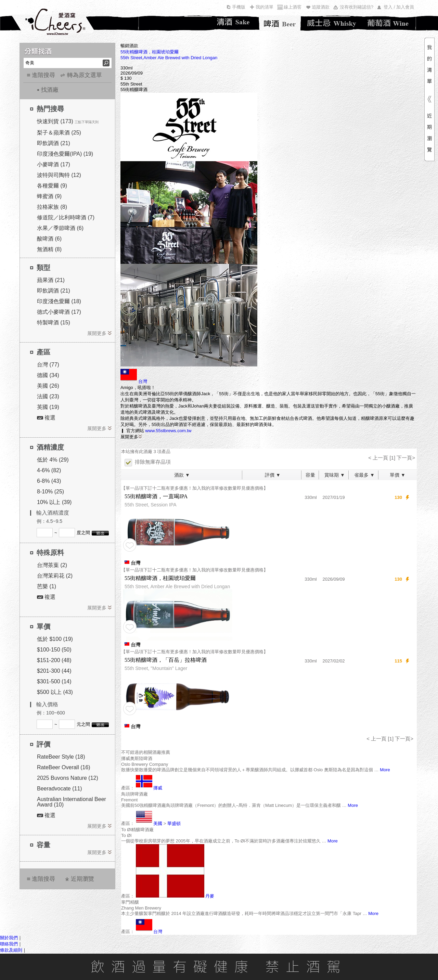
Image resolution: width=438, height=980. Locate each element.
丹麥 (210, 896)
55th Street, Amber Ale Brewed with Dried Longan (177, 586)
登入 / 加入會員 (399, 7)
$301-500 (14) (54, 681)
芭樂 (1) (47, 586)
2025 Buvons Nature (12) (68, 778)
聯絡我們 (9, 944)
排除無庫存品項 (148, 462)
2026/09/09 (333, 579)
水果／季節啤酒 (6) (60, 228)
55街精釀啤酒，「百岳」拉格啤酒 (166, 660)
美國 (158, 823)
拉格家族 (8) (52, 207)
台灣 (143, 381)
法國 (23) (48, 396)
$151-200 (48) (54, 660)
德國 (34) (48, 375)
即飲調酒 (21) (54, 143)
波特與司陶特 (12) (59, 175)
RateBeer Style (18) (61, 757)
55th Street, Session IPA (151, 505)
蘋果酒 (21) (51, 280)
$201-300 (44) (54, 671)
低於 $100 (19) (55, 639)
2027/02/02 (333, 661)
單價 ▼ (398, 475)
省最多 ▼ (364, 475)
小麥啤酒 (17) (54, 164)
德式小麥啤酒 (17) (59, 312)
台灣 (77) (48, 365)
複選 (46, 418)
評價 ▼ (273, 475)
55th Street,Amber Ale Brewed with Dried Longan (169, 58)
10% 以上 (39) (54, 502)
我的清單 (265, 7)
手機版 (239, 7)
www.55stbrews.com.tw (168, 431)
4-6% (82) (49, 470)
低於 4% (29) (53, 460)
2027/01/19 (333, 497)
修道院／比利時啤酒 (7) (66, 217)
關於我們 (9, 938)
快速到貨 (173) (55, 121)
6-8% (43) (49, 481)
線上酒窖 (293, 7)
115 (398, 661)
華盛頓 (174, 823)
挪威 (158, 788)
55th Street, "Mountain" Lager (156, 668)
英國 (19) (48, 407)
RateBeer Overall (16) (64, 767)
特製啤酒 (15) (54, 323)
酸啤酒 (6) (49, 239)
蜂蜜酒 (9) (49, 196)
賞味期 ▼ (335, 475)
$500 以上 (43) (55, 692)
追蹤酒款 (321, 7)
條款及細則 (11, 950)
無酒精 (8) (49, 249)
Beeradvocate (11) (60, 789)
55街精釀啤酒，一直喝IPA (156, 496)
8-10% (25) (50, 492)
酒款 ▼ (182, 475)
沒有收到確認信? (357, 7)
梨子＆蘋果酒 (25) (59, 133)
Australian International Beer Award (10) (72, 802)
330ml (311, 497)
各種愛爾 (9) (52, 186)
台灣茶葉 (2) (52, 565)
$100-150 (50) (54, 650)
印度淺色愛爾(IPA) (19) (65, 154)
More (385, 770)
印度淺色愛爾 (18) (59, 301)
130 (398, 497)
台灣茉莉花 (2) (55, 576)
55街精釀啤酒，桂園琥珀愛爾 (150, 52)
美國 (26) (48, 386)
